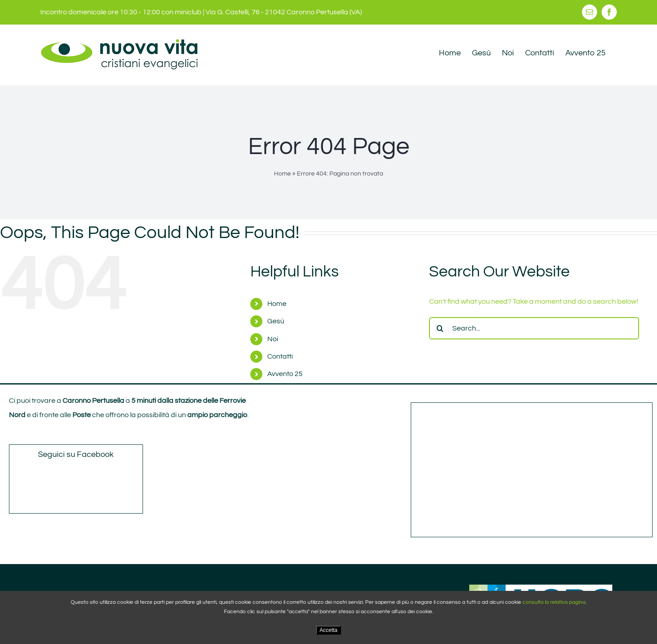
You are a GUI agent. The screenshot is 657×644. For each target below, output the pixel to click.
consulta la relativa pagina (554, 602)
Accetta (328, 630)
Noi (273, 339)
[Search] (440, 328)
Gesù (276, 321)
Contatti (280, 356)
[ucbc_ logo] (541, 588)
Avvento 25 (285, 374)
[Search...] (534, 328)
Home (282, 174)
